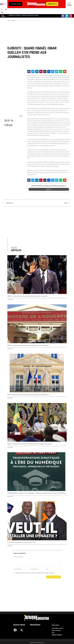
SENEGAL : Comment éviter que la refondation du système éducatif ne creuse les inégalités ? (28, 345)
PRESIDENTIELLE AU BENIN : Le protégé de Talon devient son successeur (24, 15)
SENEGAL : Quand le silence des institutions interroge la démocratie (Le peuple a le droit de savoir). (30, 444)
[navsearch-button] (2, 13)
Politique (13, 21)
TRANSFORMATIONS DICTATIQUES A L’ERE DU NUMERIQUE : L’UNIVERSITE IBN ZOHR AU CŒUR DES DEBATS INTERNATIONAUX (36, 493)
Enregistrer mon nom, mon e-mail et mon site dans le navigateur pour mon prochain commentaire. (35, 573)
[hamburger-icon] (2, 10)
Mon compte (69, 5)
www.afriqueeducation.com (59, 129)
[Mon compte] (69, 3)
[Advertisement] (37, 34)
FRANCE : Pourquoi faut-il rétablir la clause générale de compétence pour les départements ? (28, 395)
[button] (16, 4)
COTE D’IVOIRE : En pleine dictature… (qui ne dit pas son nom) (21, 542)
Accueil (9, 21)
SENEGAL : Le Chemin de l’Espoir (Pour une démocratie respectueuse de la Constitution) (27, 296)
